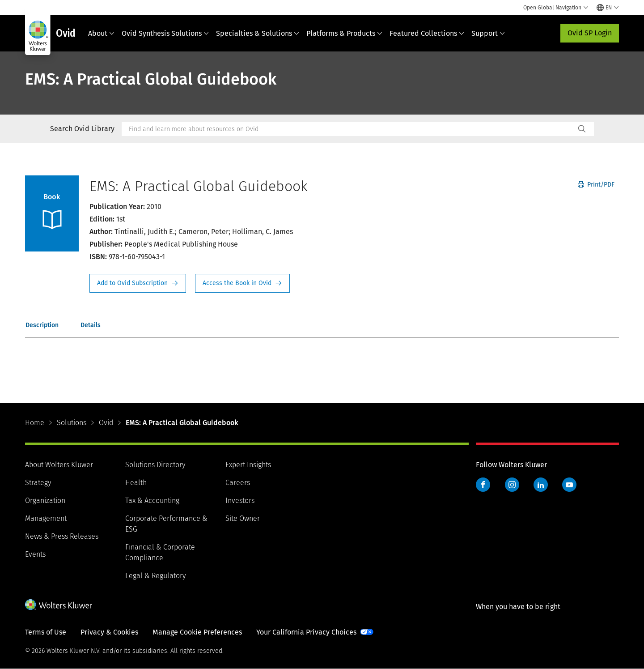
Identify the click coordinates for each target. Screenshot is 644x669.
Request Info (138, 283)
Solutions (72, 423)
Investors (240, 501)
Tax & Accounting (152, 501)
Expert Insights (248, 465)
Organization (45, 501)
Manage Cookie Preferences (197, 632)
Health (136, 483)
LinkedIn (541, 485)
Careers (238, 483)
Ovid (106, 423)
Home (35, 423)
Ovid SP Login (590, 33)
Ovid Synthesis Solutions (165, 33)
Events (35, 554)
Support (488, 33)
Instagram (512, 485)
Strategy (38, 483)
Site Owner (243, 518)
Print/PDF (596, 185)
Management (46, 518)
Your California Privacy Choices (306, 632)
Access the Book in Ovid (242, 283)
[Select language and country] (608, 8)
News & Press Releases (62, 536)
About (101, 33)
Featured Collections (427, 33)
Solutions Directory (155, 465)
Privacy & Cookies (109, 632)
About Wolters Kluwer (59, 465)
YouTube (569, 485)
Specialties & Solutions (258, 33)
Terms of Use (46, 632)
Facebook (483, 485)
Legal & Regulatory (155, 576)
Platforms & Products (344, 33)
